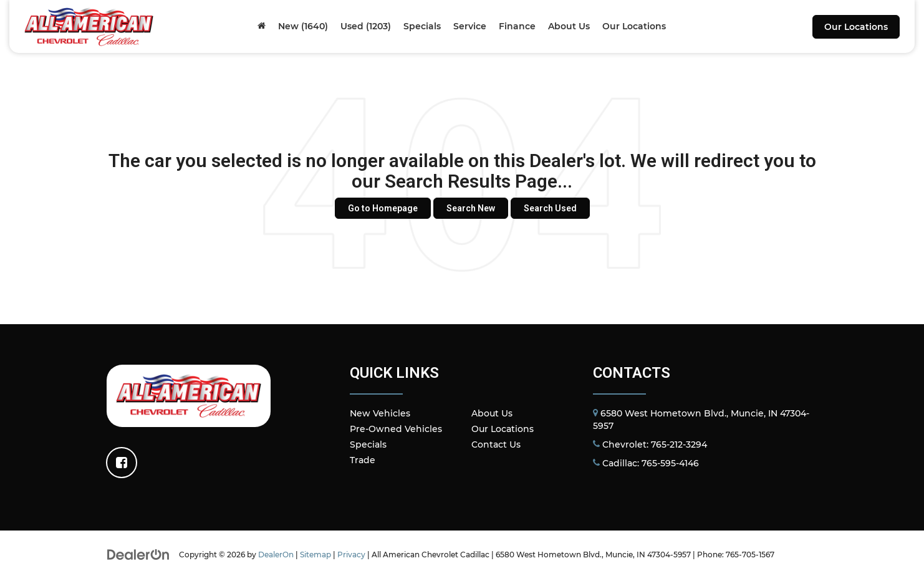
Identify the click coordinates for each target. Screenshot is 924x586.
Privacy (351, 555)
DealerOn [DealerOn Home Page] (276, 555)
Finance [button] (517, 26)
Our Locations (856, 27)
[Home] (262, 26)
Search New (471, 208)
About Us (492, 413)
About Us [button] (569, 26)
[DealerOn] (138, 554)
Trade (363, 460)
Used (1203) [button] (366, 26)
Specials (368, 444)
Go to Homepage (383, 208)
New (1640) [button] (303, 26)
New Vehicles (380, 413)
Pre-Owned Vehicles (396, 429)
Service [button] (470, 26)
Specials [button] (422, 26)
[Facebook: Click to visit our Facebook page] (122, 463)
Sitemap (315, 555)
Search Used (550, 208)
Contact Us (496, 444)
